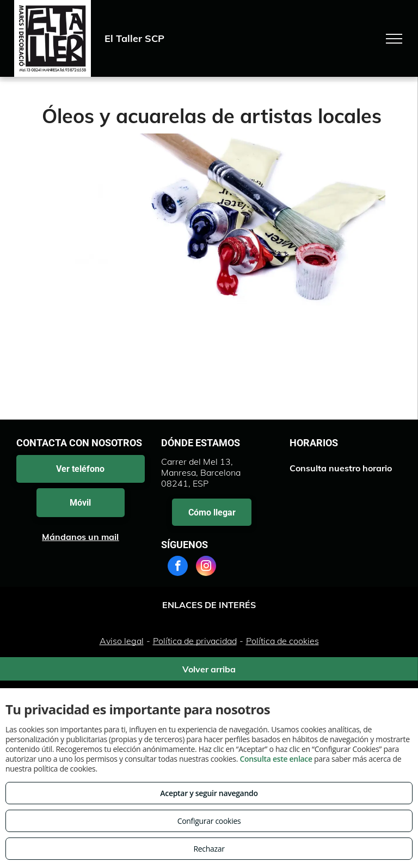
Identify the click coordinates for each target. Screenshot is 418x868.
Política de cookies (282, 641)
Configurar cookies (209, 821)
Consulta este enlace (276, 759)
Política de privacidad (195, 641)
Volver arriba (209, 669)
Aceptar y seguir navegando (209, 793)
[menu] (394, 39)
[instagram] (206, 567)
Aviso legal (122, 641)
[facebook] (178, 567)
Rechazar (209, 849)
